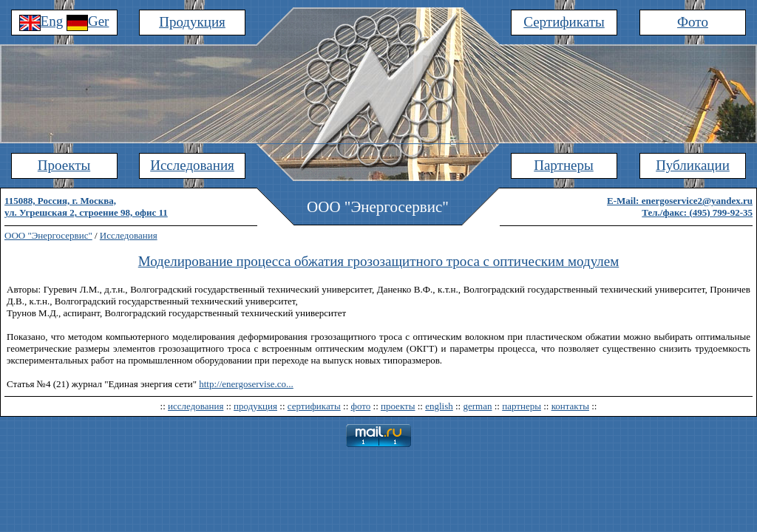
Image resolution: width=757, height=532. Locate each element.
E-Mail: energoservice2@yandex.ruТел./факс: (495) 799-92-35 (680, 207)
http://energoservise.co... (246, 384)
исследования (196, 406)
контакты (570, 406)
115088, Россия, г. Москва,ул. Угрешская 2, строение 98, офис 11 (86, 207)
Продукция (192, 22)
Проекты (64, 165)
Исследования (192, 165)
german (477, 406)
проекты (398, 406)
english (439, 406)
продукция (255, 406)
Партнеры (564, 165)
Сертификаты (564, 22)
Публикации (693, 165)
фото (361, 406)
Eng (41, 21)
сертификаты (314, 406)
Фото (693, 22)
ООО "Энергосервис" (48, 235)
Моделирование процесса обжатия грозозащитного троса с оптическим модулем (379, 261)
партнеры (522, 406)
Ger (88, 21)
